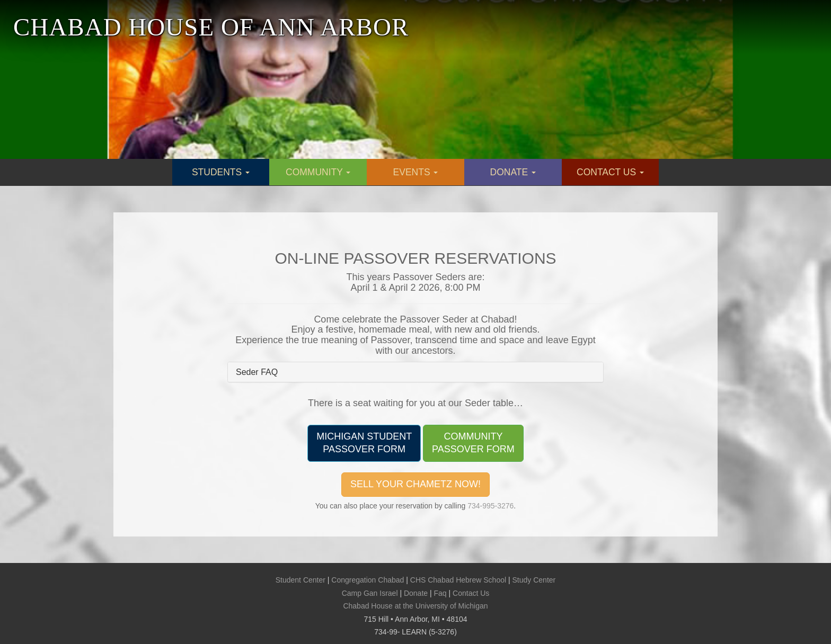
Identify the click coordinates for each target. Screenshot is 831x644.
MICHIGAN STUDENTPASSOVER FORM (364, 443)
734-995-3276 (490, 506)
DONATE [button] (513, 172)
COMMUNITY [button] (318, 172)
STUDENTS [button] (221, 172)
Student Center (300, 580)
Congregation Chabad (368, 580)
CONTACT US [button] (610, 172)
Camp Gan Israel (370, 593)
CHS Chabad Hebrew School (458, 580)
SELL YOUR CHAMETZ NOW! (415, 484)
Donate (416, 593)
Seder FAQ (257, 372)
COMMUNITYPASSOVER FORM (473, 443)
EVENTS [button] (416, 172)
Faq (440, 593)
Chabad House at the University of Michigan (415, 606)
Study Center (534, 580)
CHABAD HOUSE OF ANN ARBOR (211, 27)
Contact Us (471, 593)
